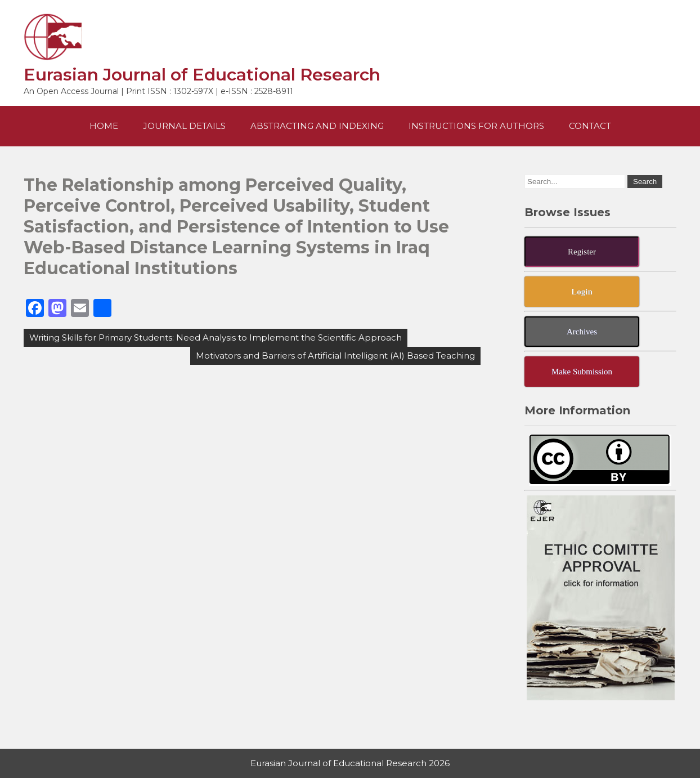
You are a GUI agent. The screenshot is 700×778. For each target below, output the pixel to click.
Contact (590, 126)
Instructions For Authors (476, 126)
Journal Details (184, 126)
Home (104, 126)
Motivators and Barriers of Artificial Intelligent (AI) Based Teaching (335, 356)
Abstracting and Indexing (317, 126)
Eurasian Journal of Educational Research (202, 75)
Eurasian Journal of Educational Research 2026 (350, 763)
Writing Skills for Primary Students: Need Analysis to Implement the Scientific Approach (216, 337)
